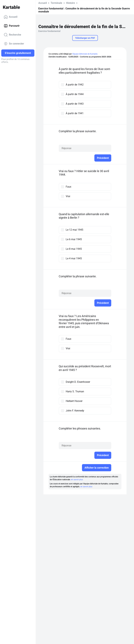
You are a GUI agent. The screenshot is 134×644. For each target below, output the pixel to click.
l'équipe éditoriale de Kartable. (85, 54)
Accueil (11, 17)
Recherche (12, 35)
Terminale (56, 3)
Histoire (71, 3)
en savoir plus (77, 480)
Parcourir (12, 26)
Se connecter (14, 44)
